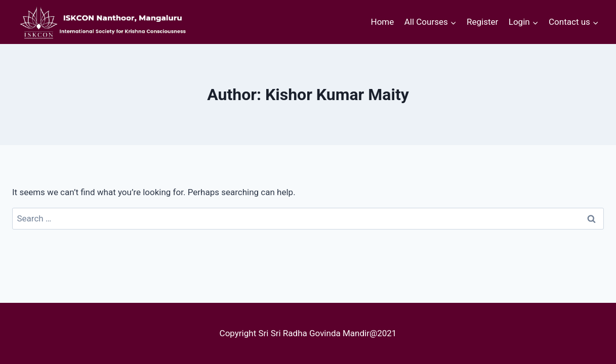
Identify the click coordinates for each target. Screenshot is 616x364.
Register (482, 22)
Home (383, 22)
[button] (453, 22)
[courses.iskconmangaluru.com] (101, 22)
